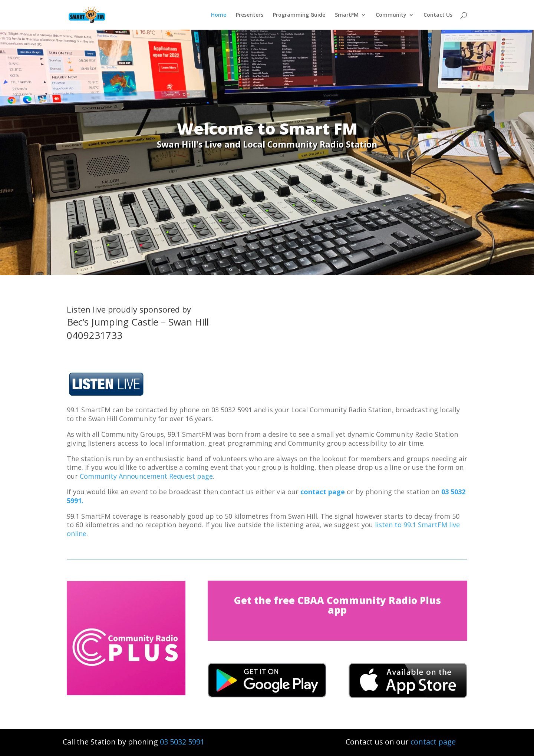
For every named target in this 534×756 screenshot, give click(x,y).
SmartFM (347, 15)
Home (219, 15)
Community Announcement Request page (146, 476)
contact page (323, 492)
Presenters (250, 15)
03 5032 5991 (182, 742)
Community (391, 15)
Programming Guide (299, 15)
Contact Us (438, 15)
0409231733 (95, 335)
